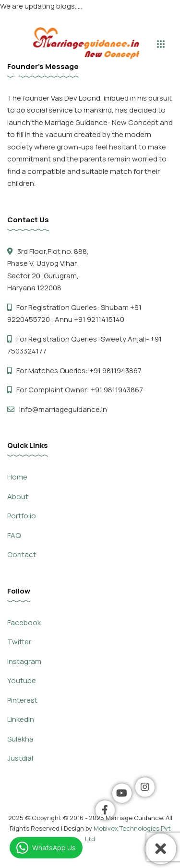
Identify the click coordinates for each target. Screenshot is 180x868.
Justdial (20, 758)
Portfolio (22, 516)
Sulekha (20, 739)
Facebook (24, 622)
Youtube (22, 680)
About (18, 497)
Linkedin (21, 719)
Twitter (19, 642)
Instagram (24, 661)
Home (17, 477)
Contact (22, 554)
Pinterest (22, 700)
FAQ (14, 535)
